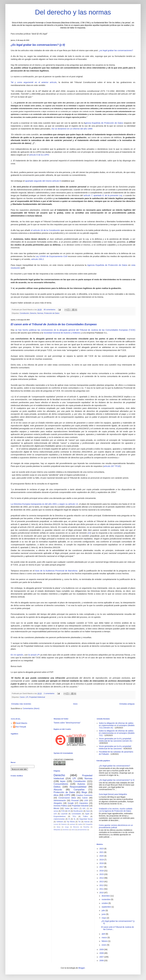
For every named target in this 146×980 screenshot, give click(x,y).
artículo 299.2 (37, 259)
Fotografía (89, 824)
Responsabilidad (78, 787)
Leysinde (64, 814)
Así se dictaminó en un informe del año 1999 (72, 129)
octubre (105, 903)
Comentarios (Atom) (31, 708)
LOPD (67, 795)
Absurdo (58, 790)
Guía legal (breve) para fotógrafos (113, 794)
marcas (87, 822)
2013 (102, 882)
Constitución (24, 313)
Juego (67, 827)
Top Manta (71, 822)
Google (71, 803)
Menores (76, 827)
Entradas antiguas (127, 704)
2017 (102, 867)
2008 (102, 953)
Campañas (79, 790)
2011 (102, 889)
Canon (22, 697)
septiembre (107, 907)
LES (55, 814)
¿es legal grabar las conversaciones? (116, 50)
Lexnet (56, 824)
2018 (102, 863)
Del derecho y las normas (73, 12)
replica (80, 824)
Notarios (64, 824)
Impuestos (84, 803)
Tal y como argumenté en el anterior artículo (34, 82)
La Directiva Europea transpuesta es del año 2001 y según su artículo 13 (44, 504)
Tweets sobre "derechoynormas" (67, 723)
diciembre (106, 896)
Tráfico (85, 816)
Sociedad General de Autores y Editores (62, 333)
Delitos (57, 787)
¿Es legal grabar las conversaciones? (114, 766)
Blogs (84, 792)
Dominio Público (60, 806)
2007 (102, 957)
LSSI (86, 800)
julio (104, 910)
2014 (102, 878)
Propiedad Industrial (80, 806)
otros (73, 830)
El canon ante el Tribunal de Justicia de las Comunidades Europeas (54, 324)
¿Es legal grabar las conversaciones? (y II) (38, 45)
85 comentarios (50, 310)
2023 (102, 849)
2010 (102, 893)
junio (104, 914)
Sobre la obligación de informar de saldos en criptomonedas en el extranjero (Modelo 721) (117, 733)
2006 (102, 960)
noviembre (106, 899)
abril (104, 934)
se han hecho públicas (26, 330)
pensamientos (82, 830)
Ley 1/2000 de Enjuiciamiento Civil (51, 256)
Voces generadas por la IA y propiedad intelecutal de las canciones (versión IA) (115, 740)
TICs (74, 816)
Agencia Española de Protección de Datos (107, 265)
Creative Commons (84, 795)
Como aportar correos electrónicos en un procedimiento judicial (116, 826)
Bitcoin (56, 808)
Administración (60, 800)
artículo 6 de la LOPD (39, 155)
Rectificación (78, 811)
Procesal (75, 800)
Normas (40, 313)
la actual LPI (34, 655)
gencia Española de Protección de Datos (104, 123)
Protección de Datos (52, 313)
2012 (102, 885)
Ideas (58, 827)
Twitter (67, 809)
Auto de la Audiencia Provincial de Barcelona (57, 571)
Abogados (58, 803)
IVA (69, 811)
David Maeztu (22, 723)
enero (104, 945)
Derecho (33, 313)
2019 (102, 860)
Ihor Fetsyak (21, 727)
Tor (79, 822)
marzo (105, 937)
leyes (63, 781)
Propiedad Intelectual (37, 697)
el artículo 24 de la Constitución (45, 230)
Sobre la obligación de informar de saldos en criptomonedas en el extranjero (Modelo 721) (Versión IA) (117, 725)
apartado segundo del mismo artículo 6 (43, 181)
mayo (104, 918)
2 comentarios (49, 694)
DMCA (76, 809)
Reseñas (86, 827)
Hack (88, 811)
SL (75, 819)
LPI (27, 697)
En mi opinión (17, 655)
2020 (102, 856)
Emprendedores (60, 816)
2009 (102, 949)
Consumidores (61, 784)
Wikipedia (57, 830)
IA (69, 819)
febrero (105, 941)
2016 (102, 871)
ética (56, 795)
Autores (81, 784)
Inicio (75, 704)
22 (89, 533)
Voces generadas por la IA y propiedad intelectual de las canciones (115, 747)
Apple (87, 814)
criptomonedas (59, 819)
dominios (66, 830)
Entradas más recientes (21, 704)
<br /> (31, 801)
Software (60, 822)
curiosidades (76, 814)
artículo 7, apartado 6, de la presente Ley (103, 195)
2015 (102, 874)
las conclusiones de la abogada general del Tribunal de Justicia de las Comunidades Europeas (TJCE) (86, 330)
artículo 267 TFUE (112, 466)
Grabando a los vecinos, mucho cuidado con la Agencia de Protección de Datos (116, 810)
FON (63, 811)
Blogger (82, 968)
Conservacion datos (67, 798)
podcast (72, 824)
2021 (102, 852)
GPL (84, 809)
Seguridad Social (86, 819)
